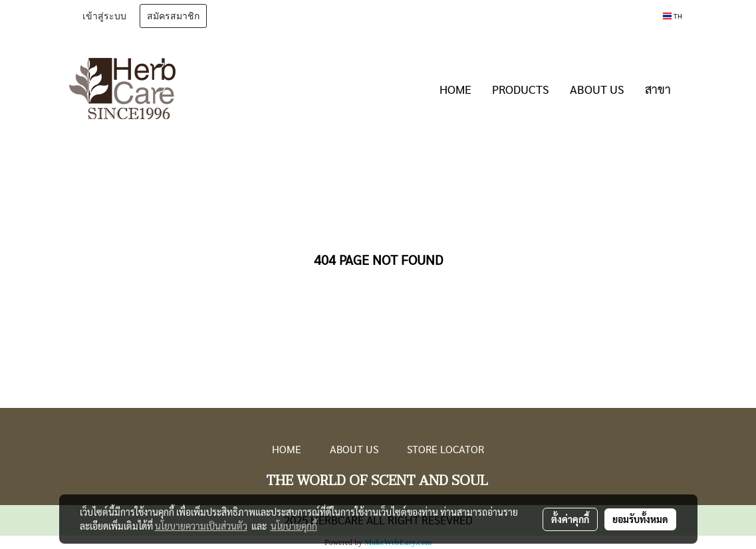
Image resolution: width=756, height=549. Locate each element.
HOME (455, 89)
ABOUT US (597, 89)
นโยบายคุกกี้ (294, 526)
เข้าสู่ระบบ (104, 16)
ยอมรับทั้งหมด (640, 519)
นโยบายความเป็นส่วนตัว (201, 526)
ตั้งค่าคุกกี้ (570, 519)
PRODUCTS (521, 89)
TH (672, 16)
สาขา (658, 89)
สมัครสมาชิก (173, 16)
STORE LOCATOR (445, 449)
